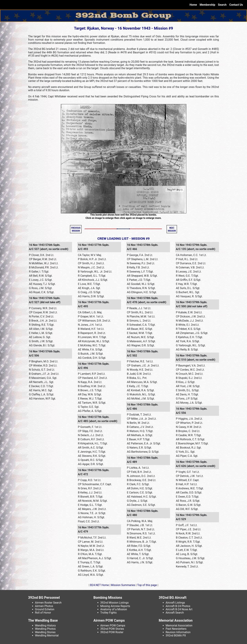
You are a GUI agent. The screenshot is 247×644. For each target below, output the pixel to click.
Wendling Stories (45, 632)
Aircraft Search (175, 613)
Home (194, 5)
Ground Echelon (45, 609)
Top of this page (147, 585)
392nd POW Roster (112, 632)
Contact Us (236, 5)
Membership (207, 5)
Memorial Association (179, 626)
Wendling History (45, 626)
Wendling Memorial (47, 635)
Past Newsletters (176, 629)
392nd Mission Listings (115, 603)
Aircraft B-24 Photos (178, 606)
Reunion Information (178, 632)
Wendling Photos (45, 629)
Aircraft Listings (175, 603)
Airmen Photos (44, 606)
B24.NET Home (99, 585)
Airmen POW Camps (113, 626)
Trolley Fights (109, 613)
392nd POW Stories (112, 629)
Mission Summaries (123, 585)
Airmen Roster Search (48, 603)
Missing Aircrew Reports (115, 606)
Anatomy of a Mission (114, 609)
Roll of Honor (43, 613)
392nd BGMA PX (176, 635)
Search (222, 5)
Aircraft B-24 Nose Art (179, 609)
